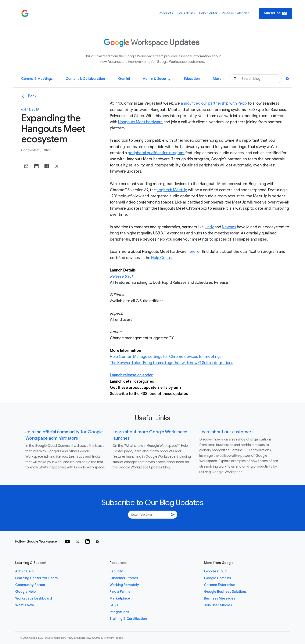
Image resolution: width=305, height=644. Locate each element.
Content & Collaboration (87, 79)
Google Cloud (215, 571)
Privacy (110, 638)
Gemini (125, 79)
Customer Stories (124, 578)
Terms (119, 638)
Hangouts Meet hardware (140, 122)
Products (166, 13)
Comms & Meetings (38, 79)
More (219, 79)
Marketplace (120, 598)
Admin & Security (158, 79)
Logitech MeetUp (172, 190)
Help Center (208, 13)
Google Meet (31, 150)
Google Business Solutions (225, 592)
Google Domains (217, 578)
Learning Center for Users (36, 578)
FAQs (114, 605)
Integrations (119, 612)
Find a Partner (121, 592)
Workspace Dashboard (34, 598)
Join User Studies (218, 605)
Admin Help (24, 571)
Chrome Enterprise (219, 585)
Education (193, 79)
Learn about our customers (226, 432)
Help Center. (162, 258)
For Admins (186, 13)
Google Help (26, 592)
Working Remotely (124, 585)
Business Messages (220, 598)
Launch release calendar (131, 375)
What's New (25, 605)
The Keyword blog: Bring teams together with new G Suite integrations (172, 363)
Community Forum (30, 585)
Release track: (122, 276)
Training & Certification (128, 619)
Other (47, 150)
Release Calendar (235, 13)
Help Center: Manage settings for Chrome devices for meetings (166, 357)
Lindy (209, 227)
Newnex (229, 227)
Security (116, 571)
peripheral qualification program (156, 153)
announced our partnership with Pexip (214, 103)
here (191, 252)
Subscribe (275, 13)
